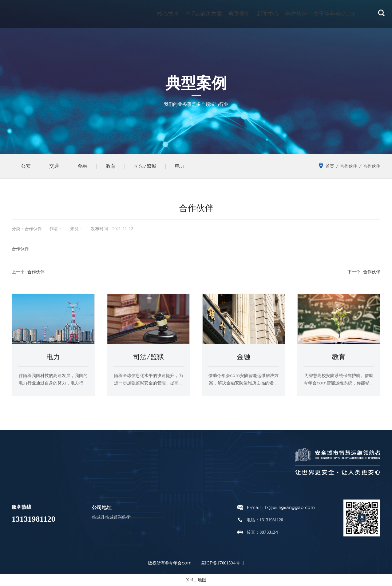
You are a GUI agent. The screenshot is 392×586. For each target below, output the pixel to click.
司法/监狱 (145, 166)
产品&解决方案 (204, 14)
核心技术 (168, 14)
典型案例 (240, 14)
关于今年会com (334, 14)
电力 (180, 166)
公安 (26, 166)
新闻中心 (268, 14)
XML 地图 (196, 580)
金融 (82, 166)
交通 (54, 166)
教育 (111, 166)
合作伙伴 (296, 14)
